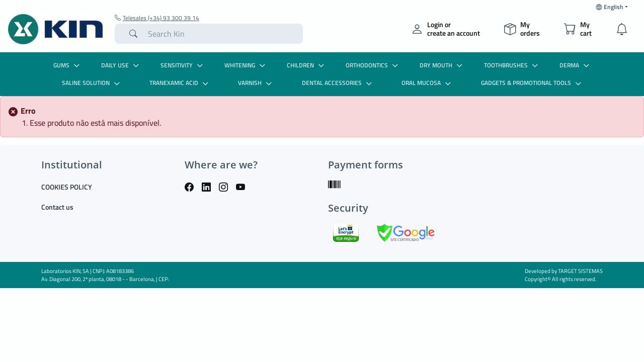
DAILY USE (121, 65)
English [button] (610, 7)
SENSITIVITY (183, 65)
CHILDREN (307, 65)
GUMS (68, 65)
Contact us (57, 207)
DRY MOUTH (442, 65)
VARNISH (256, 83)
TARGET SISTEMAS (580, 271)
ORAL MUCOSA (427, 83)
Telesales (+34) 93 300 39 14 (157, 18)
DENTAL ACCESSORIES (338, 83)
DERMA (576, 65)
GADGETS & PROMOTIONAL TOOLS (532, 83)
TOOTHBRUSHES (512, 65)
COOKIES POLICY (67, 187)
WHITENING (246, 65)
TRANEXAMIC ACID (180, 83)
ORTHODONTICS (373, 65)
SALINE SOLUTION (92, 83)
